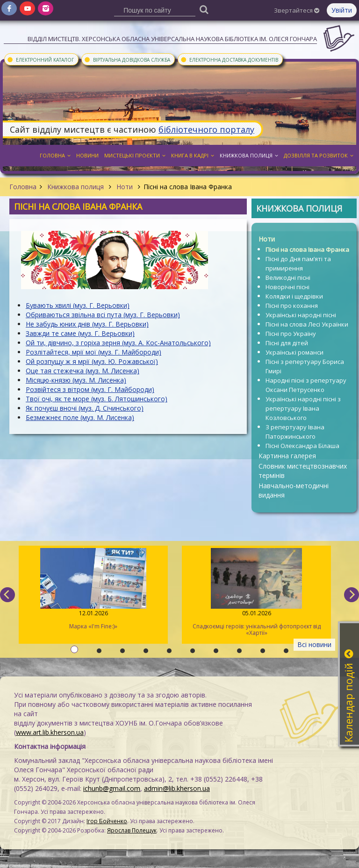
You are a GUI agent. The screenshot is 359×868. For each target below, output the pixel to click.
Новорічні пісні (287, 287)
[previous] (7, 595)
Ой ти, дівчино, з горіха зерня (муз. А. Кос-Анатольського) (118, 343)
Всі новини (314, 644)
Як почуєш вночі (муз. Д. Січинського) (85, 408)
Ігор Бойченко (107, 821)
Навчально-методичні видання (294, 490)
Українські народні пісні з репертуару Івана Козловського (303, 408)
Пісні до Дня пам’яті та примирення (298, 263)
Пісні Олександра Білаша (302, 446)
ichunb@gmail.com (112, 788)
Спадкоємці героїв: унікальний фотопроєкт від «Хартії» (256, 592)
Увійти (342, 10)
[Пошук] (204, 9)
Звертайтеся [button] (297, 10)
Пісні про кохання (292, 306)
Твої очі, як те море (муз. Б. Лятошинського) (97, 399)
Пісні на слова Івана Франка (307, 249)
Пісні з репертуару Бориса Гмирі (305, 366)
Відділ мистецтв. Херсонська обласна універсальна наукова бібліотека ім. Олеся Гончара (172, 39)
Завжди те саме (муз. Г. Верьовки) (80, 333)
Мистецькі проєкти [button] (135, 155)
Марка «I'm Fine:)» (93, 589)
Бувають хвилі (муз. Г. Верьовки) (78, 305)
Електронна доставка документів (229, 59)
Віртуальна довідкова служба (127, 59)
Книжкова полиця (75, 187)
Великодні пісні (288, 277)
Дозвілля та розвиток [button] (319, 155)
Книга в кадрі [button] (193, 155)
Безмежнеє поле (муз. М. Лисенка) (80, 417)
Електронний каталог (40, 59)
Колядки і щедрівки (294, 296)
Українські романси (294, 352)
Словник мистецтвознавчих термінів (303, 471)
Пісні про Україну (291, 334)
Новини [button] (87, 155)
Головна (23, 187)
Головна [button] (55, 155)
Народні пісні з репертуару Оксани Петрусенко (306, 385)
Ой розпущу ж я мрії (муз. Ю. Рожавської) (92, 361)
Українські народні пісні (301, 315)
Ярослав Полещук (132, 830)
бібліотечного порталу (206, 129)
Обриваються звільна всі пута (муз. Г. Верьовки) (103, 315)
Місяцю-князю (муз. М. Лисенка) (76, 380)
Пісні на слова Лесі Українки (307, 324)
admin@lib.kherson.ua (177, 788)
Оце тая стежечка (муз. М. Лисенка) (83, 371)
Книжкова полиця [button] (249, 155)
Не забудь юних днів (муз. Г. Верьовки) (87, 324)
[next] (352, 595)
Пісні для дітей (287, 343)
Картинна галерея (287, 456)
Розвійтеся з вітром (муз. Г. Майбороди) (90, 389)
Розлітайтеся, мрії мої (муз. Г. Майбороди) (93, 352)
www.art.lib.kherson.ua (50, 732)
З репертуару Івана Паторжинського (295, 432)
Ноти (125, 187)
